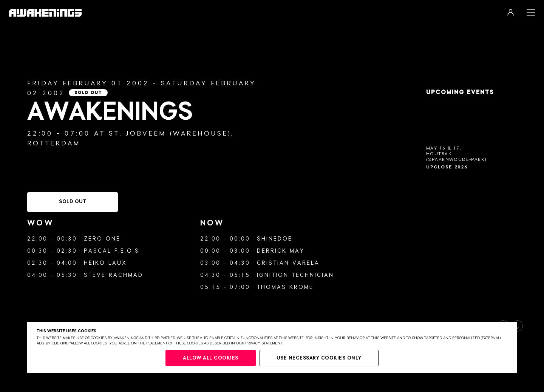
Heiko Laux (105, 263)
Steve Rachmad (114, 275)
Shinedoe (275, 239)
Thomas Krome (285, 287)
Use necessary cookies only (319, 358)
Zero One (102, 239)
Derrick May (281, 251)
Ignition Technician (295, 275)
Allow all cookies (211, 358)
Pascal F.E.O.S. (113, 251)
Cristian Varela (288, 263)
